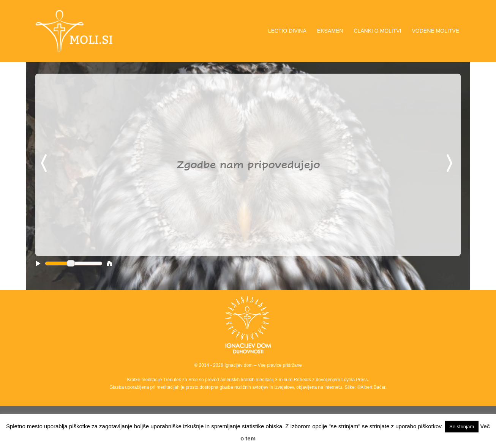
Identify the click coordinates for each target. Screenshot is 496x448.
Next (451, 164)
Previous (45, 164)
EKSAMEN (330, 31)
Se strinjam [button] (462, 427)
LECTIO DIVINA (287, 31)
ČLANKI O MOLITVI (377, 31)
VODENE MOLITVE (436, 31)
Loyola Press (355, 380)
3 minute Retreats (294, 380)
